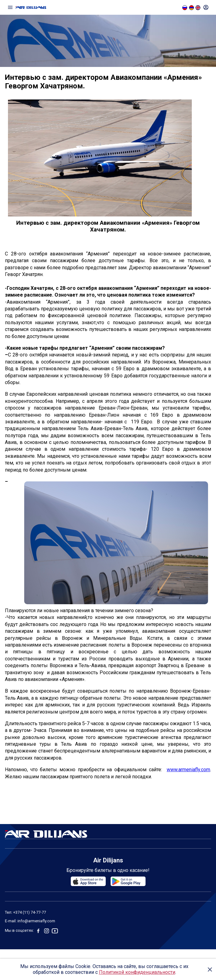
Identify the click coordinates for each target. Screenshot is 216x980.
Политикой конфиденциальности (137, 972)
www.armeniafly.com (188, 770)
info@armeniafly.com (36, 921)
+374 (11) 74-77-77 (30, 912)
